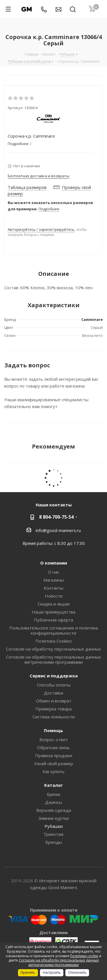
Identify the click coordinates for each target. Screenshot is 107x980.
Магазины (54, 580)
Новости (54, 596)
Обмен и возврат (54, 701)
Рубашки (54, 826)
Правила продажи (54, 755)
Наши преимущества (53, 612)
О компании (54, 563)
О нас (54, 572)
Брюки (53, 794)
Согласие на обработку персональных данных (53, 649)
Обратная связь (53, 747)
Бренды (54, 842)
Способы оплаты (54, 685)
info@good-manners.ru (58, 530)
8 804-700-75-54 (56, 517)
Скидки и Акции (54, 604)
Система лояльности (54, 717)
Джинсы (53, 802)
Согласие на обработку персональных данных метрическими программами (53, 659)
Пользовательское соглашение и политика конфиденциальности (53, 630)
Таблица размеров (27, 187)
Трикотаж (53, 834)
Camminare (92, 319)
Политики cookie (84, 956)
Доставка (53, 693)
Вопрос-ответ (54, 739)
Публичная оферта (53, 620)
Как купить (53, 771)
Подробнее (49, 209)
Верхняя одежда (54, 810)
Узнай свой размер (53, 763)
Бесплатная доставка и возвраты (39, 176)
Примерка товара (53, 709)
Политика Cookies (54, 641)
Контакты (53, 588)
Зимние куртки (53, 818)
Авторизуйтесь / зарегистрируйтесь (41, 229)
